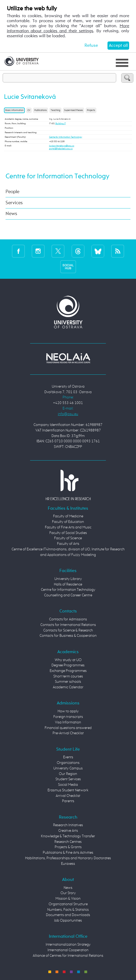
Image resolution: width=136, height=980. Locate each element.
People (12, 192)
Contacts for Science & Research (68, 630)
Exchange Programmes (68, 671)
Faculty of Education (68, 522)
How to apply (68, 711)
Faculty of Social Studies (68, 533)
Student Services (68, 779)
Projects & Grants (68, 847)
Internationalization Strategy (68, 945)
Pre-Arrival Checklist (68, 733)
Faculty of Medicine (68, 516)
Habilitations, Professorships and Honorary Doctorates (68, 858)
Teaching (55, 110)
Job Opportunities (68, 921)
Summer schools (68, 682)
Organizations (68, 763)
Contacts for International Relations (68, 625)
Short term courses (68, 676)
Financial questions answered (68, 728)
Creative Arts (68, 831)
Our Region (68, 774)
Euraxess (68, 864)
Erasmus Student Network (68, 790)
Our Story (68, 893)
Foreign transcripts (68, 717)
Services (14, 203)
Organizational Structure (68, 904)
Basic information (14, 110)
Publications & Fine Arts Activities (68, 853)
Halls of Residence (68, 584)
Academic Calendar (68, 687)
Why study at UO (68, 660)
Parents (68, 801)
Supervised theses (74, 110)
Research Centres (68, 842)
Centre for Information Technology (66, 137)
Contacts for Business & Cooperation (68, 636)
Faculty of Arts (68, 544)
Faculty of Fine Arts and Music (68, 527)
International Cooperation (68, 950)
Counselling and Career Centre (68, 595)
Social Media (68, 785)
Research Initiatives (68, 825)
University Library (68, 579)
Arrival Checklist (68, 796)
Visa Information (68, 722)
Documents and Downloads (68, 915)
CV (29, 110)
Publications (41, 110)
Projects (91, 110)
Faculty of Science (68, 538)
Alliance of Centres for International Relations (68, 956)
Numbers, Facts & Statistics (68, 910)
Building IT (61, 124)
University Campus (68, 768)
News (11, 214)
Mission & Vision (68, 899)
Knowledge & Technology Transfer (68, 836)
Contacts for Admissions (68, 619)
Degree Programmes (68, 665)
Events (68, 757)
